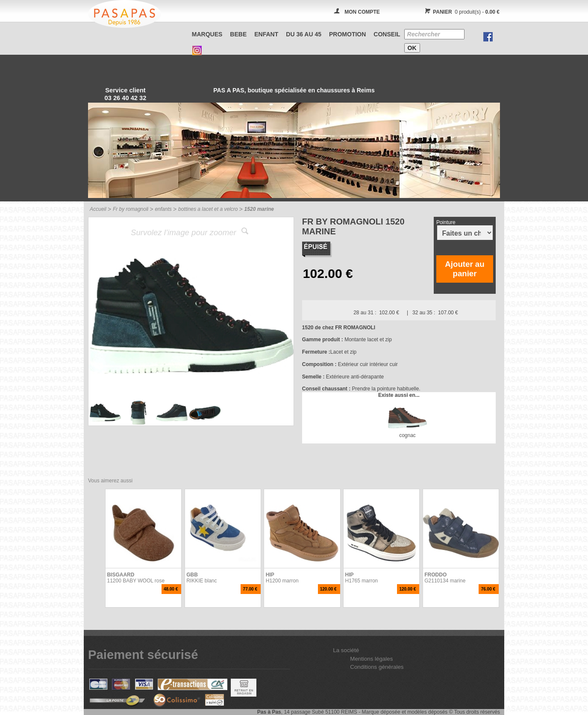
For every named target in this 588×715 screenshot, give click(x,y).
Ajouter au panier (465, 269)
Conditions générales (377, 667)
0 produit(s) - (461, 12)
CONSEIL (387, 34)
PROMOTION (347, 34)
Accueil (98, 209)
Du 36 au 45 (304, 34)
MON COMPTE (362, 12)
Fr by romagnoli (131, 209)
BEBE (238, 34)
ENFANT (266, 34)
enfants (163, 209)
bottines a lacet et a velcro (208, 209)
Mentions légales (371, 659)
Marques (207, 34)
